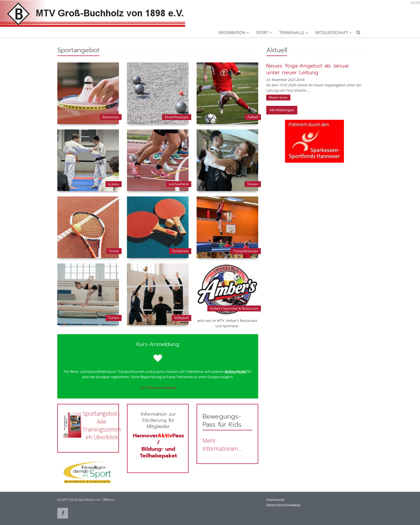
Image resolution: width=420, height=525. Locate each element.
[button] (63, 513)
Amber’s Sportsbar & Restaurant (234, 308)
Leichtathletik (179, 184)
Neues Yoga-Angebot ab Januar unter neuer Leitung (308, 69)
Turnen (114, 318)
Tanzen (253, 184)
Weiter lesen (278, 97)
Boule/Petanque (177, 117)
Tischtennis (180, 251)
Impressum (275, 500)
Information (232, 32)
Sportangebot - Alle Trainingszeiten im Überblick (102, 425)
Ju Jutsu (114, 184)
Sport (262, 32)
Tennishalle (292, 32)
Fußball (253, 117)
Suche (415, 3)
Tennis (114, 251)
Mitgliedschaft (332, 32)
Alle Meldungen (282, 110)
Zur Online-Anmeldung (158, 388)
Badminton (111, 117)
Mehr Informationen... (222, 444)
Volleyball (181, 318)
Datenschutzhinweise (283, 505)
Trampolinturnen (246, 251)
